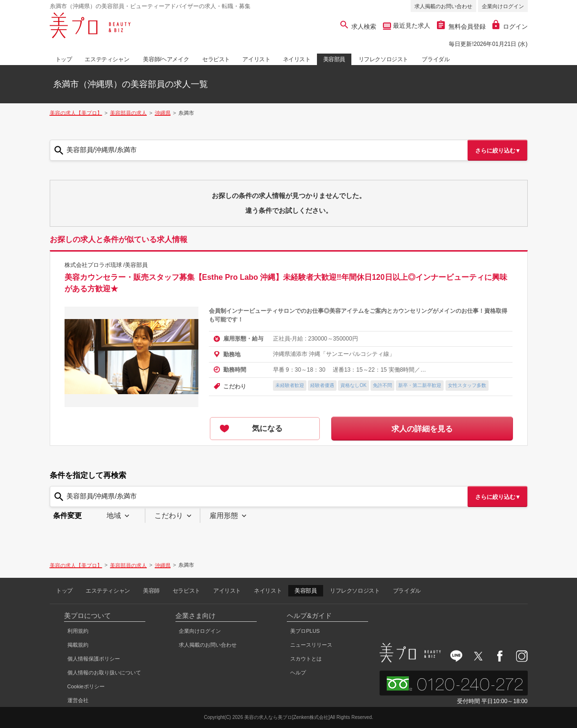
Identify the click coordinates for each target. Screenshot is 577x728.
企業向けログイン (503, 6)
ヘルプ (298, 673)
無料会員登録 (461, 27)
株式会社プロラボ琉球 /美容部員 (106, 265)
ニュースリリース (311, 645)
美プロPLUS (305, 631)
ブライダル (435, 59)
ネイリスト (297, 59)
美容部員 (334, 59)
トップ (64, 59)
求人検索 (358, 27)
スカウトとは (306, 659)
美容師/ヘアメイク (166, 59)
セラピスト (216, 59)
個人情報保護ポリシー (94, 659)
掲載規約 (78, 645)
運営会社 (78, 700)
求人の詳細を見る (422, 429)
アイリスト (256, 59)
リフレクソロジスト (383, 59)
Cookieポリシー (86, 686)
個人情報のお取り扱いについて (104, 673)
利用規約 (78, 631)
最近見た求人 (411, 26)
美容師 (151, 591)
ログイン (510, 27)
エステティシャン (107, 59)
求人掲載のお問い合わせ (443, 6)
